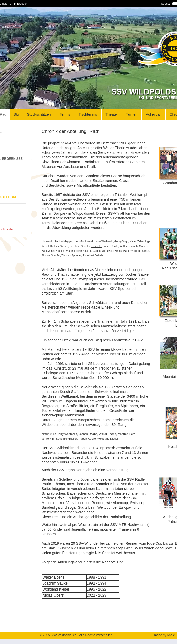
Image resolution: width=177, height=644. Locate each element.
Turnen (132, 114)
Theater (112, 114)
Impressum (21, 4)
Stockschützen (39, 114)
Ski (16, 114)
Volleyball (153, 114)
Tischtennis (88, 114)
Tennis (65, 114)
